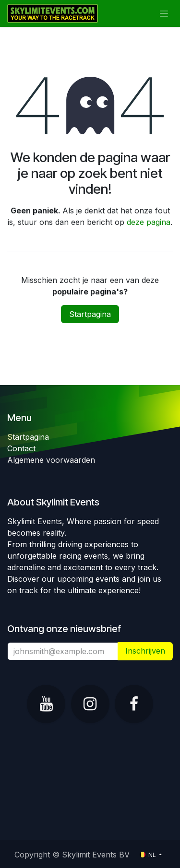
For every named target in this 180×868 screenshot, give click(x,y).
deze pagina (149, 222)
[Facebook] (134, 704)
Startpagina (90, 314)
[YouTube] (46, 704)
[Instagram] (90, 704)
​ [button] (145, 651)
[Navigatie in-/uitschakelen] (164, 14)
